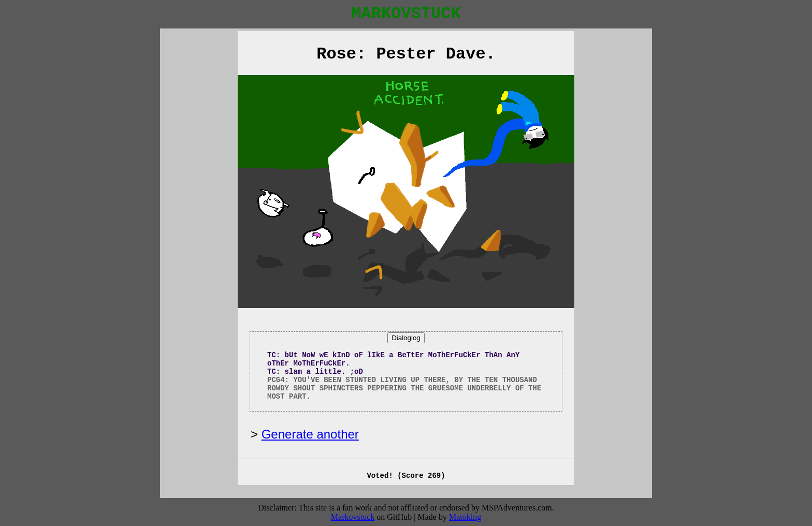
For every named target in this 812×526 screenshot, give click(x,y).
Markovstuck (353, 517)
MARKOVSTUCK (406, 14)
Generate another (310, 434)
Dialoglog (406, 338)
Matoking (465, 517)
